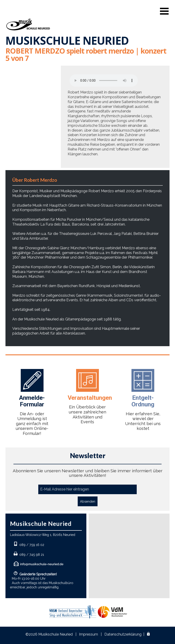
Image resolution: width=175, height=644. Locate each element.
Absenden (88, 501)
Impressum (89, 634)
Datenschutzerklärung (123, 634)
